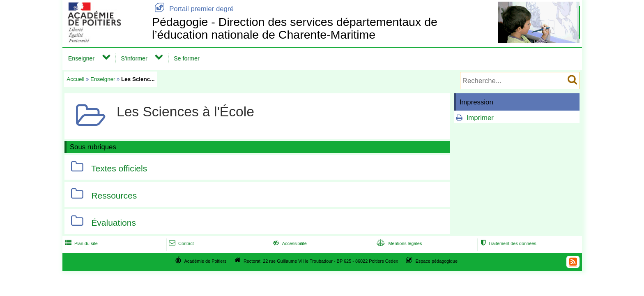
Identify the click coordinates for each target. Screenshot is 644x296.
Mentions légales (398, 243)
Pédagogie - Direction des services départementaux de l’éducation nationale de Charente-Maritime (295, 28)
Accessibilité (289, 243)
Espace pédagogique (437, 261)
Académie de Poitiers (205, 261)
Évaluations (114, 223)
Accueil (75, 79)
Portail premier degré (193, 9)
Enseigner (81, 58)
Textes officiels (119, 168)
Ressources (114, 195)
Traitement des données (507, 243)
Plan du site (80, 243)
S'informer (134, 58)
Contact (181, 243)
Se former (187, 58)
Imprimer (480, 118)
